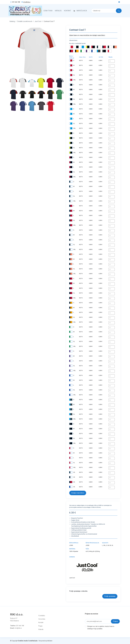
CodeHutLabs (33, 640)
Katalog (58, 10)
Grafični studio (23, 640)
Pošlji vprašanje (110, 596)
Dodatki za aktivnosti (25, 21)
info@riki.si (27, 2)
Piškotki (41, 629)
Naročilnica (82, 10)
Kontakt (67, 10)
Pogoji (40, 626)
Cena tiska (48, 10)
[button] (14, 51)
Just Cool (38, 21)
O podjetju (42, 615)
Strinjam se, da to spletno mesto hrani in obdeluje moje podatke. (101, 627)
